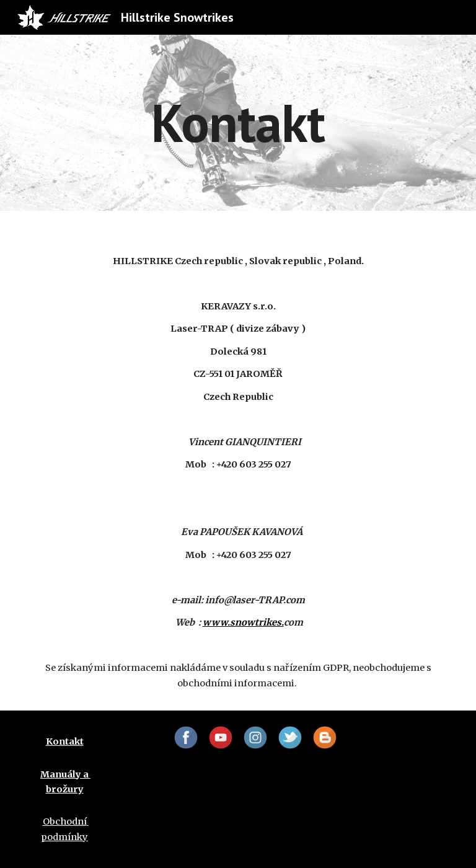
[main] (238, 122)
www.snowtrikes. (243, 622)
